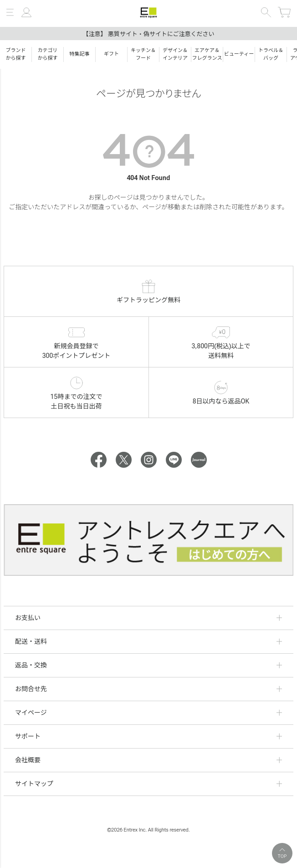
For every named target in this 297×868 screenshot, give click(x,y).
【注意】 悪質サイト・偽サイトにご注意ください (149, 34)
